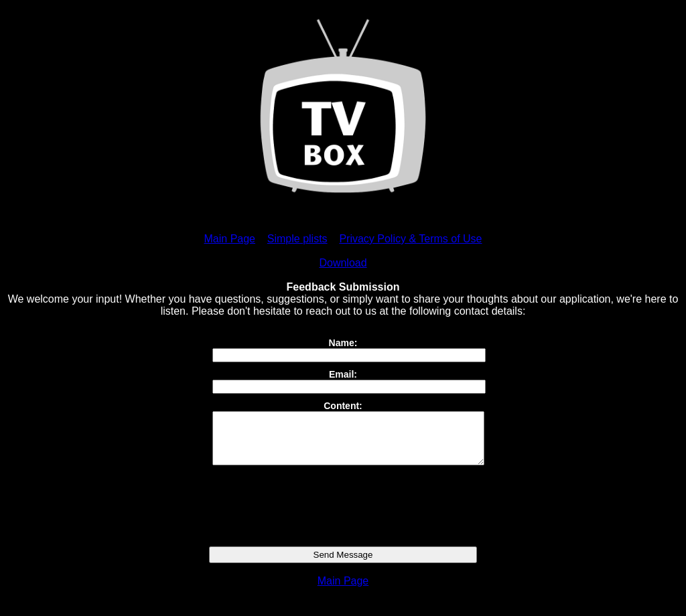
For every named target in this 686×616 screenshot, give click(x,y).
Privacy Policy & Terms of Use (410, 239)
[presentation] (343, 516)
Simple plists (297, 239)
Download (343, 263)
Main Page (230, 239)
